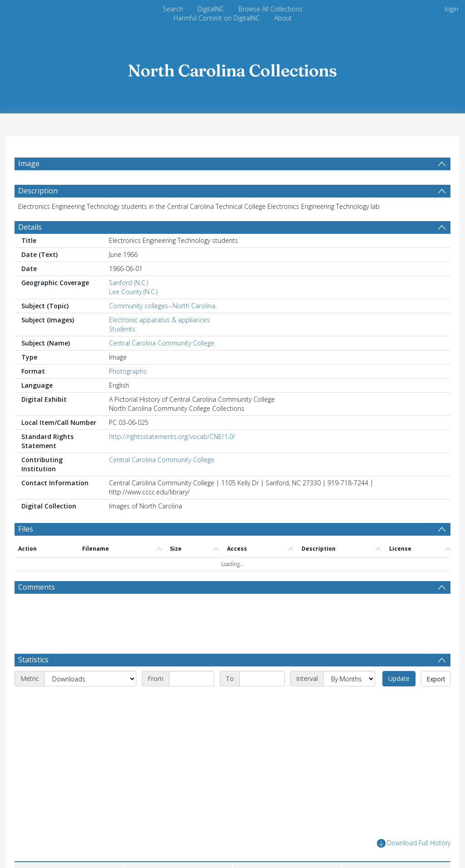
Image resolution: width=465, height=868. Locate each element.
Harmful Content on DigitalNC (217, 18)
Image (29, 163)
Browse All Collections (270, 9)
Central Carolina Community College (162, 460)
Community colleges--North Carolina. (163, 306)
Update (399, 678)
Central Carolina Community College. (162, 343)
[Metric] (90, 679)
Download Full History (414, 843)
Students (122, 329)
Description (38, 191)
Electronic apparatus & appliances (159, 320)
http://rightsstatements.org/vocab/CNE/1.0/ (172, 436)
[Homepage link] (232, 68)
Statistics (33, 660)
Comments (37, 587)
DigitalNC (211, 9)
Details (30, 227)
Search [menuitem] (173, 9)
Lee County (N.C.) (133, 292)
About (283, 18)
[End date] (262, 679)
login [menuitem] (451, 9)
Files (26, 529)
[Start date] (192, 679)
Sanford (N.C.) (129, 283)
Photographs (128, 371)
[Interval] (349, 679)
